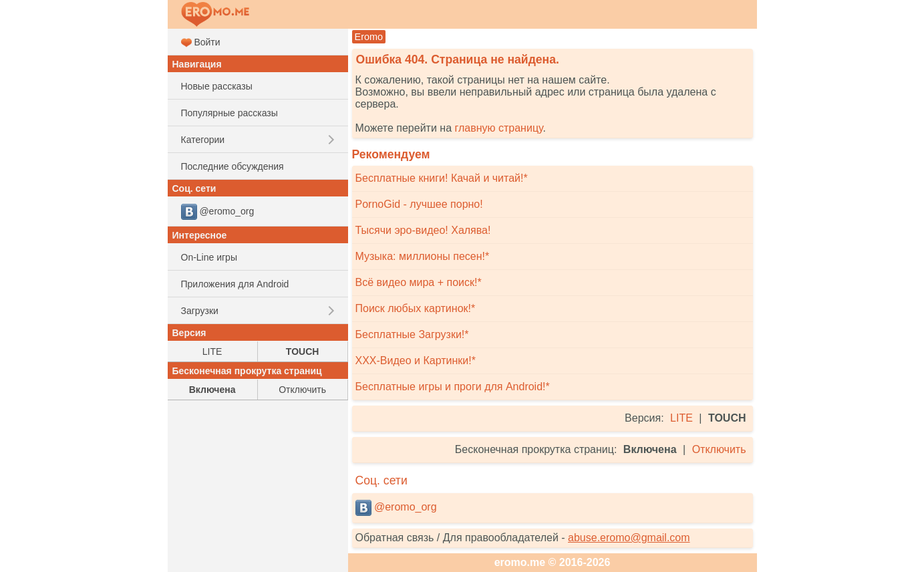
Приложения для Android (235, 284)
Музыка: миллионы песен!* (423, 256)
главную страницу (498, 128)
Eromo (369, 37)
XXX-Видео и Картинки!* (416, 361)
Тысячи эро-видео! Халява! (423, 230)
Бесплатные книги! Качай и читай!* (442, 178)
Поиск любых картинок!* (416, 308)
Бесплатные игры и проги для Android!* (453, 387)
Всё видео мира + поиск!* (419, 282)
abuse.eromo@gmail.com (629, 538)
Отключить (719, 449)
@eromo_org (396, 508)
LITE (681, 418)
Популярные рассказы (229, 113)
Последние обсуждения (233, 166)
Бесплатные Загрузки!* (412, 334)
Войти (201, 42)
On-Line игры (209, 257)
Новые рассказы (217, 86)
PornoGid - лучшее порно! (419, 204)
